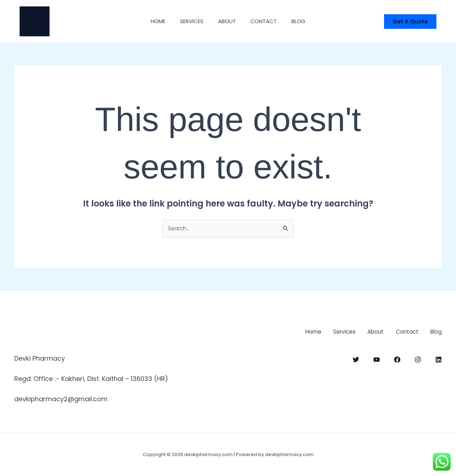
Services (188, 21)
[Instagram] (418, 359)
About (227, 21)
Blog (305, 21)
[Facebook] (397, 359)
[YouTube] (377, 359)
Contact (267, 21)
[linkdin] (439, 359)
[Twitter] (356, 359)
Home (152, 21)
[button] (410, 22)
